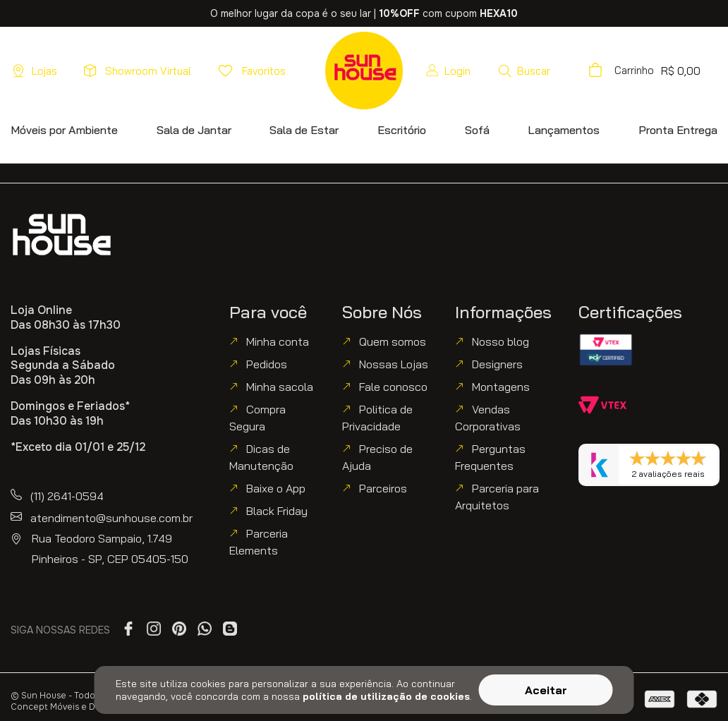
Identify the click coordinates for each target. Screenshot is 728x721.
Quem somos (393, 341)
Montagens (501, 387)
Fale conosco (393, 387)
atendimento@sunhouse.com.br (111, 518)
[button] (524, 71)
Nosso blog (500, 341)
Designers (497, 364)
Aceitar (546, 690)
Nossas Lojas (394, 364)
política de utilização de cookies (386, 696)
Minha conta (278, 341)
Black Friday (277, 511)
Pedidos (267, 364)
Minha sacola (280, 387)
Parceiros (383, 488)
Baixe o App (276, 488)
